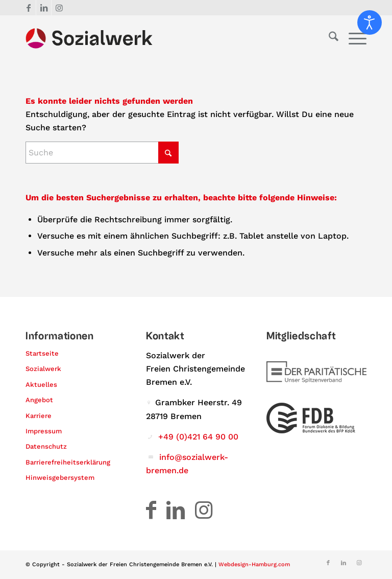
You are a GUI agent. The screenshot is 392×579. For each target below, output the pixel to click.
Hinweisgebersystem (60, 478)
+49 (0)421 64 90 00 (198, 437)
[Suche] (328, 38)
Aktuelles (41, 385)
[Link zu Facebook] (28, 8)
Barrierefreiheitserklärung (68, 462)
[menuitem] (328, 38)
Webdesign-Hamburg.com (254, 564)
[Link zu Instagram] (59, 8)
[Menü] (352, 38)
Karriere (39, 416)
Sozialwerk (43, 369)
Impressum (44, 431)
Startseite (42, 353)
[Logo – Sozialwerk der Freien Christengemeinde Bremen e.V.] (89, 38)
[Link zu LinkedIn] (44, 8)
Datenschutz (46, 446)
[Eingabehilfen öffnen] (370, 22)
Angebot (39, 400)
